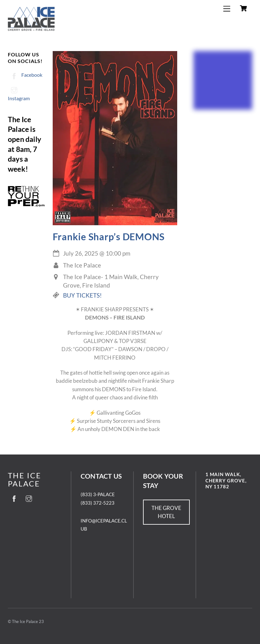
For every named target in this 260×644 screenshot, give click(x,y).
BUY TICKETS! (82, 295)
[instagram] (29, 497)
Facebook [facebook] (25, 75)
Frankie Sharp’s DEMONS (109, 236)
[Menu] (227, 9)
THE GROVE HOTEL (166, 512)
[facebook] (14, 497)
